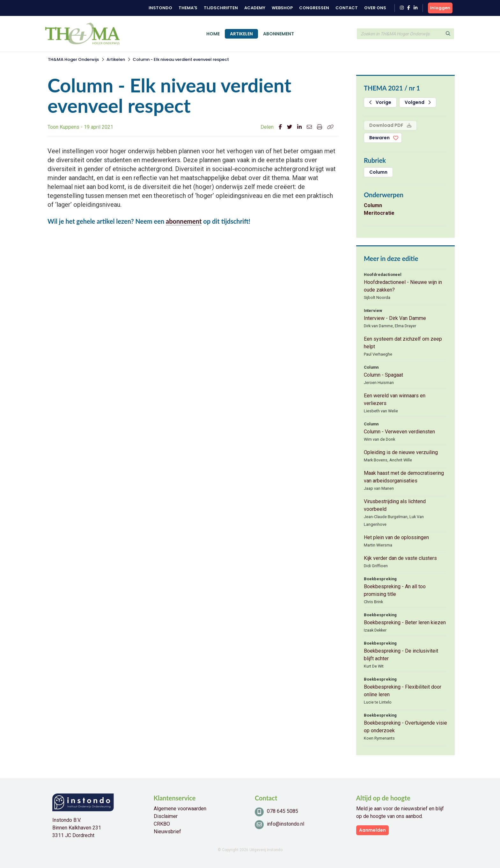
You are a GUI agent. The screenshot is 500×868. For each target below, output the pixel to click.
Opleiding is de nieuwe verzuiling (401, 452)
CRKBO (162, 824)
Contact (347, 8)
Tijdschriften (221, 8)
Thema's (188, 8)
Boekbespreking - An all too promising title (395, 590)
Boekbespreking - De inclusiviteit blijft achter (401, 655)
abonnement (184, 221)
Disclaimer (166, 816)
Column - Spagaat (383, 375)
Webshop (282, 8)
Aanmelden (372, 830)
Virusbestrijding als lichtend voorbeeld (395, 505)
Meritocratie (379, 213)
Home (213, 34)
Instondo (160, 8)
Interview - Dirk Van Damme (395, 318)
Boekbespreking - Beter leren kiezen (405, 622)
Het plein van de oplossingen (396, 537)
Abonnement (279, 34)
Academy (255, 8)
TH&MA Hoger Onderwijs (73, 59)
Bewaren (379, 138)
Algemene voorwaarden (180, 809)
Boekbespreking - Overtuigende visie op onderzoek (405, 727)
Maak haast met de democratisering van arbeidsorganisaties (404, 477)
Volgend (418, 102)
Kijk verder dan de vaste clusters (400, 558)
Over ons (375, 8)
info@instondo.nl (286, 824)
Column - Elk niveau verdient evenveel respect (181, 59)
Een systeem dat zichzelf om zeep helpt (403, 343)
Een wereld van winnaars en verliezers (395, 399)
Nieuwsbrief (167, 832)
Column (378, 172)
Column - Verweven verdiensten (399, 432)
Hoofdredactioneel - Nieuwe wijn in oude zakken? (403, 286)
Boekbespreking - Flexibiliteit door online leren (403, 691)
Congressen (314, 8)
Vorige (380, 102)
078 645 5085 (283, 811)
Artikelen (241, 34)
